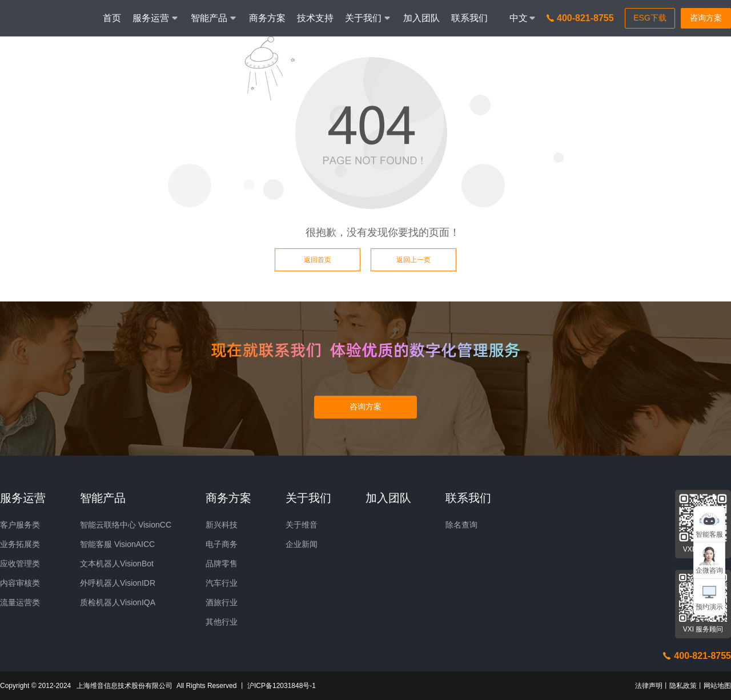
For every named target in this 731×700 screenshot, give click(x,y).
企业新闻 (302, 544)
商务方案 (267, 18)
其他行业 (222, 622)
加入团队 (421, 18)
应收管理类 (20, 564)
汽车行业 (222, 583)
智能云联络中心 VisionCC (126, 525)
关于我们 (308, 498)
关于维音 (302, 525)
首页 (112, 18)
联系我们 (469, 18)
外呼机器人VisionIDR (118, 583)
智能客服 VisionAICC (117, 544)
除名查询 (461, 525)
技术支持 (315, 18)
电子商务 (222, 544)
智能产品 (103, 498)
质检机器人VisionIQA (118, 602)
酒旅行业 (222, 602)
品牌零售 (222, 564)
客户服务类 (20, 525)
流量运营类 (20, 602)
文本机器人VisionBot (117, 564)
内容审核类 (20, 583)
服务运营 (23, 498)
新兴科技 (222, 525)
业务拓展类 (20, 544)
